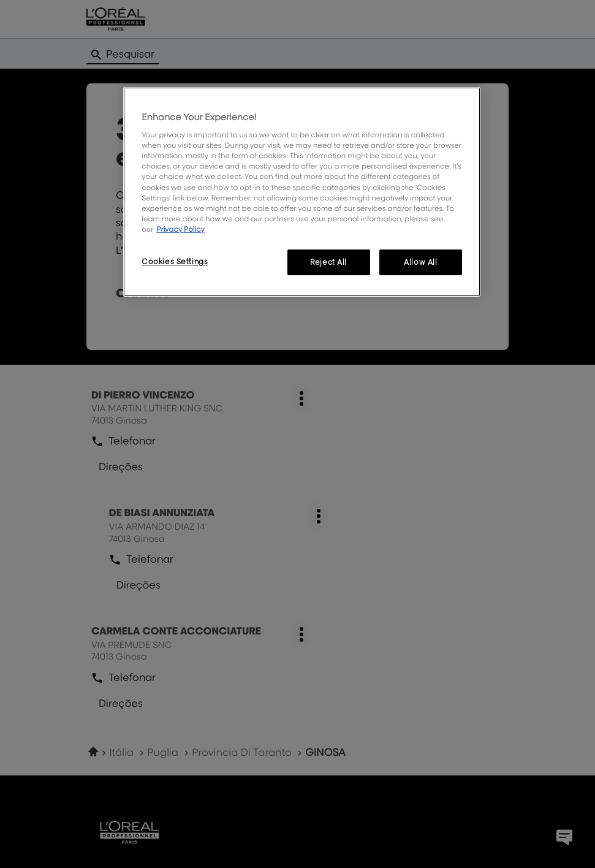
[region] (302, 192)
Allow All (420, 262)
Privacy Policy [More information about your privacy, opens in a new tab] (180, 229)
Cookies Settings (175, 261)
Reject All (328, 262)
